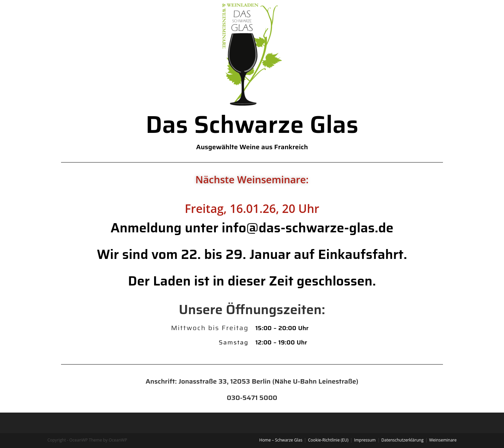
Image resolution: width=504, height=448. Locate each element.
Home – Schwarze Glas (281, 440)
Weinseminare (443, 440)
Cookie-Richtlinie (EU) (328, 440)
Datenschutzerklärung (402, 440)
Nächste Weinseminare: (252, 179)
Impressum (365, 440)
